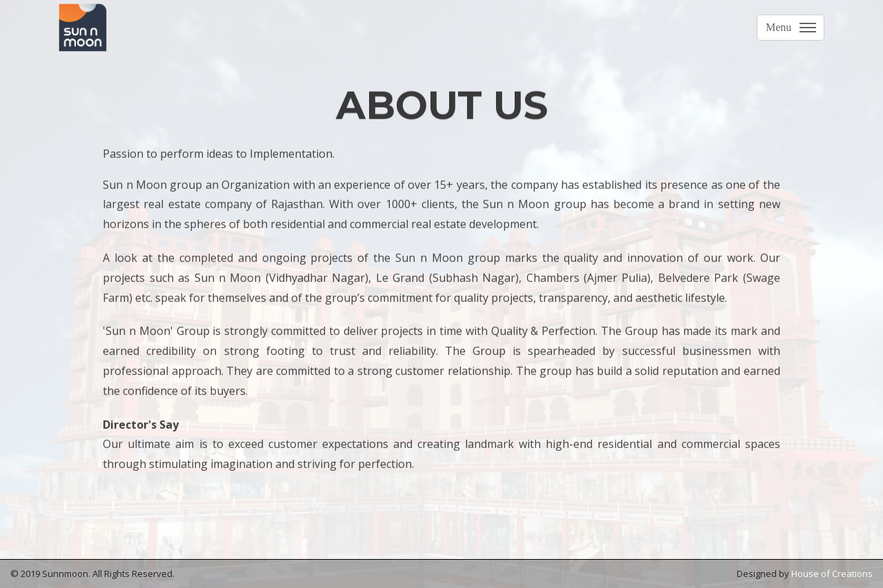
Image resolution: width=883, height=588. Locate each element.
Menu (778, 27)
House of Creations (832, 574)
